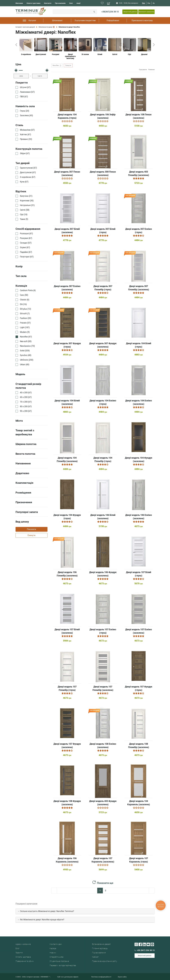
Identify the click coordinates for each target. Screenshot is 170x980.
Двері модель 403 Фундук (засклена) (103, 803)
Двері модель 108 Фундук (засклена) (67, 803)
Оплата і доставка (33, 3)
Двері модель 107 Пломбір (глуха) (67, 688)
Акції (78, 3)
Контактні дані (56, 944)
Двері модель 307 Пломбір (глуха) (103, 288)
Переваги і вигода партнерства (63, 965)
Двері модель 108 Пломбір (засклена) (139, 746)
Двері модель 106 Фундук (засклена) (103, 574)
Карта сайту (122, 977)
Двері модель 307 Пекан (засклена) (67, 173)
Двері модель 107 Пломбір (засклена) (103, 688)
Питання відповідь (100, 948)
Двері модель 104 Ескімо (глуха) (103, 402)
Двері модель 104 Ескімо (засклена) (139, 402)
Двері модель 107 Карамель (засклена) (103, 860)
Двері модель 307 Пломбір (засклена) (139, 288)
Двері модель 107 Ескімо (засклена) (139, 631)
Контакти (48, 3)
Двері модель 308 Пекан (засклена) (103, 173)
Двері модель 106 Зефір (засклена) (103, 116)
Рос (149, 3)
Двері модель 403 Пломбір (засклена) (139, 173)
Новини (53, 953)
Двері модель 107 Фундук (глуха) (139, 688)
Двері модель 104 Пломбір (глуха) (103, 459)
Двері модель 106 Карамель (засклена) (67, 860)
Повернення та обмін (25, 961)
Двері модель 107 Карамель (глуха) (139, 860)
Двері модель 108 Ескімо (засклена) (103, 746)
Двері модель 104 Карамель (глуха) (67, 116)
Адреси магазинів (23, 944)
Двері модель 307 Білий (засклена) (67, 231)
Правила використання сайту (105, 961)
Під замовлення (99, 953)
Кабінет (95, 957)
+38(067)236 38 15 (110, 12)
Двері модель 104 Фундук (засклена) (139, 459)
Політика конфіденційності (101, 977)
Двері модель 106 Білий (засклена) (103, 517)
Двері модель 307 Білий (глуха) (103, 231)
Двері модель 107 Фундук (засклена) (67, 746)
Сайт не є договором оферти (68, 977)
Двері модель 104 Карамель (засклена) (139, 803)
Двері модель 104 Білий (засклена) (67, 402)
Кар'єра (53, 948)
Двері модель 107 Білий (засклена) (67, 631)
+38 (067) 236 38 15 (145, 950)
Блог (71, 3)
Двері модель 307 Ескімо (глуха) (139, 231)
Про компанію (60, 3)
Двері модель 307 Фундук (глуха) (67, 345)
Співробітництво (56, 957)
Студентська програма (59, 961)
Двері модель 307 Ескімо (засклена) (67, 288)
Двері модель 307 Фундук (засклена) (103, 345)
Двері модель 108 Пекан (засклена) (138, 116)
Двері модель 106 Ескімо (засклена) (139, 517)
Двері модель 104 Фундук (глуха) (67, 517)
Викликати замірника (146, 12)
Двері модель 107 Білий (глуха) (139, 574)
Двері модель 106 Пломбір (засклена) (67, 574)
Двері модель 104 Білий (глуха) (139, 345)
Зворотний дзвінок (130, 12)
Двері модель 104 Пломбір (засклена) (67, 459)
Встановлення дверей (101, 944)
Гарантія (19, 953)
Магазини (19, 3)
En (154, 3)
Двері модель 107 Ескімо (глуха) (103, 631)
